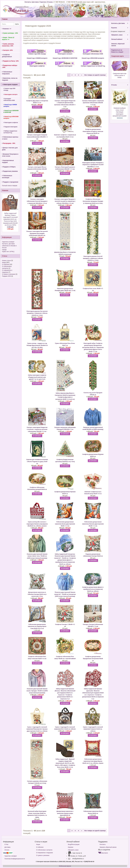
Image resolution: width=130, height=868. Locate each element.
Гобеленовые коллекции (7, 177)
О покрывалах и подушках (45, 853)
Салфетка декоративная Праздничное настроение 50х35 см (93, 659)
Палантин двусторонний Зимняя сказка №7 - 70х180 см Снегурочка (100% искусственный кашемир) (65, 594)
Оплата (7, 850)
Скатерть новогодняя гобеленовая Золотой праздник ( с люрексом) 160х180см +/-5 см (37, 201)
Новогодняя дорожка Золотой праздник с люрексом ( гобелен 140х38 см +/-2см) (93, 258)
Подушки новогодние (10, 127)
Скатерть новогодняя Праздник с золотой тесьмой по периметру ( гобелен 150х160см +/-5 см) (65, 201)
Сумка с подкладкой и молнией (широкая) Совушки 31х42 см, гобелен (93, 729)
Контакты (28, 2)
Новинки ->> (7, 29)
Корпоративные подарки (8, 161)
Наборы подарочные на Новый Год (10, 132)
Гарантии (43, 2)
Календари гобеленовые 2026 (9, 100)
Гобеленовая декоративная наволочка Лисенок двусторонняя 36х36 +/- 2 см (93, 524)
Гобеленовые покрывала (7, 73)
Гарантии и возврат (8, 242)
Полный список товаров (10, 186)
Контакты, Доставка (120, 23)
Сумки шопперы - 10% (10, 33)
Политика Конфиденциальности (15, 859)
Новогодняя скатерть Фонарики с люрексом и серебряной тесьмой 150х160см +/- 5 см (93, 165)
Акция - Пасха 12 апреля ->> (8, 38)
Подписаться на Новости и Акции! (117, 51)
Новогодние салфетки (11, 123)
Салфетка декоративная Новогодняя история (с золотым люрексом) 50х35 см (93, 131)
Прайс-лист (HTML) (8, 252)
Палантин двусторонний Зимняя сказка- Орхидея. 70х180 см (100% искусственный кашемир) (37, 691)
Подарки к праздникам (10, 182)
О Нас (6, 844)
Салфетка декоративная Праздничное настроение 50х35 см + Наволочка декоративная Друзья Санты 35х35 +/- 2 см (93, 347)
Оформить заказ (120, 35)
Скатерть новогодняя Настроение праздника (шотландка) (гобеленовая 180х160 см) (37, 233)
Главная (5, 19)
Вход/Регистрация (74, 844)
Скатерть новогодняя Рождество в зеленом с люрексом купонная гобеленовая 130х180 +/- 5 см (37, 429)
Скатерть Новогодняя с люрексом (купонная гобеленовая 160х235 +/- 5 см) (93, 103)
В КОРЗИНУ (37, 107)
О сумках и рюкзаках (9, 274)
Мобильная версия (65, 866)
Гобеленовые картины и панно (10, 138)
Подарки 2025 (6, 276)
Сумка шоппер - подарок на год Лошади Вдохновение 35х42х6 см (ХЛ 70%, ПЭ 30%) (37, 345)
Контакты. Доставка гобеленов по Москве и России (9, 246)
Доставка (35, 2)
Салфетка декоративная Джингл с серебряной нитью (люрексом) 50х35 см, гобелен (93, 589)
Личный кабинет (120, 39)
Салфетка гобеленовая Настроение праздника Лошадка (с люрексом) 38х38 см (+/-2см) (93, 201)
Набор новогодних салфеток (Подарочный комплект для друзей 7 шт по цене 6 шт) (37, 377)
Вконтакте (103, 853)
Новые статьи (6, 260)
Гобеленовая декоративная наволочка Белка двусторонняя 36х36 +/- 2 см (65, 524)
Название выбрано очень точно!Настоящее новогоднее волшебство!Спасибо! (120, 112)
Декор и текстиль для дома (10, 149)
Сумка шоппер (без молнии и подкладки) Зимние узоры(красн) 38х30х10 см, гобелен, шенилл (37, 524)
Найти (17, 24)
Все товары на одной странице (95, 75)
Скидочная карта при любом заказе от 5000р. (120, 75)
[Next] (82, 75)
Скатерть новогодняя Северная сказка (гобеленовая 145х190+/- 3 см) (37, 137)
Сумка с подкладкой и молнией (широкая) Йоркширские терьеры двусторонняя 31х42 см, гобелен (37, 729)
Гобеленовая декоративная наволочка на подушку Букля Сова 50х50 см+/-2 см (37, 626)
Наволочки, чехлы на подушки (10, 79)
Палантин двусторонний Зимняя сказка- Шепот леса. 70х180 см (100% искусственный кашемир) (37, 556)
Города (4, 250)
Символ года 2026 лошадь (9, 89)
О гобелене (6, 264)
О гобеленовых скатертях (44, 850)
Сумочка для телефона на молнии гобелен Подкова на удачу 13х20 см (37, 462)
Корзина (120, 28)
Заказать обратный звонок (118, 45)
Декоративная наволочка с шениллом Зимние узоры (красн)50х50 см (65, 813)
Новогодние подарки (10, 84)
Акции (4, 262)
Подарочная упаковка (10, 171)
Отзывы (50, 2)
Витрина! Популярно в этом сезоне (10, 155)
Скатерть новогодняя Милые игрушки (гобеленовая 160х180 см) (37, 169)
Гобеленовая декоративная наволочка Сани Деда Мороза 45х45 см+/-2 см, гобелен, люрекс (93, 761)
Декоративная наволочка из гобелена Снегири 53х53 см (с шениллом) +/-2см (37, 594)
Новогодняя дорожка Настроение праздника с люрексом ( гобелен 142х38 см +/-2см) (37, 313)
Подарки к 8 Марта (9, 167)
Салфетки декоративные (7, 56)
